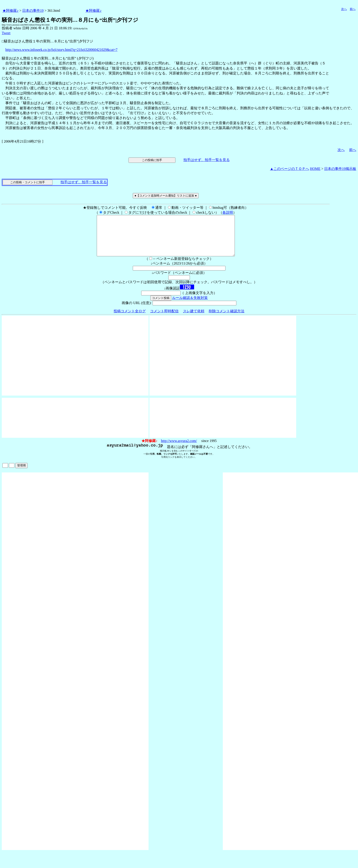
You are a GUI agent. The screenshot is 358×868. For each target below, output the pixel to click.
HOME (315, 169)
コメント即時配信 (164, 319)
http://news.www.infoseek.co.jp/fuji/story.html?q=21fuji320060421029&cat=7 (61, 50)
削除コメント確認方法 (227, 319)
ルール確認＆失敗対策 (190, 306)
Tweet (6, 33)
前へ (353, 9)
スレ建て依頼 (194, 319)
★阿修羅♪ (10, 11)
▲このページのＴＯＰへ (290, 169)
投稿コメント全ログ (130, 319)
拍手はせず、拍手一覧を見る (207, 160)
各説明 (228, 212)
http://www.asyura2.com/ (179, 449)
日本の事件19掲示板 (340, 169)
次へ (344, 9)
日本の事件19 (33, 11)
